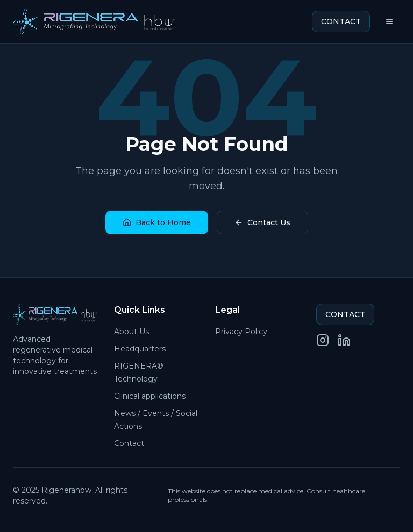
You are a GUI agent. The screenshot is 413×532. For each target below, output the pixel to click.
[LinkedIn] (344, 340)
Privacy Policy (241, 332)
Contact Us (262, 222)
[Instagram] (323, 340)
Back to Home (157, 222)
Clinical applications (150, 396)
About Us (131, 332)
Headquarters (140, 349)
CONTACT (341, 21)
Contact (129, 443)
